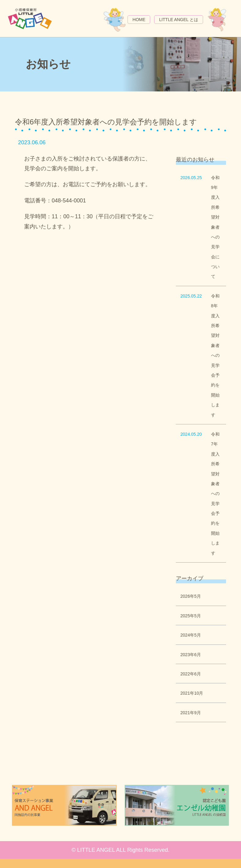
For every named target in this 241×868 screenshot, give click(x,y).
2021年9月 (191, 713)
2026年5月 (191, 596)
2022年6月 (191, 674)
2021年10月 (192, 693)
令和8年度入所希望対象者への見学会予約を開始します (215, 355)
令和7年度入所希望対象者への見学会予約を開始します (215, 494)
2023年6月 (191, 655)
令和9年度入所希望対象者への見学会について (215, 227)
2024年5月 (191, 635)
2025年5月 (191, 616)
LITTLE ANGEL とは (179, 20)
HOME (139, 20)
